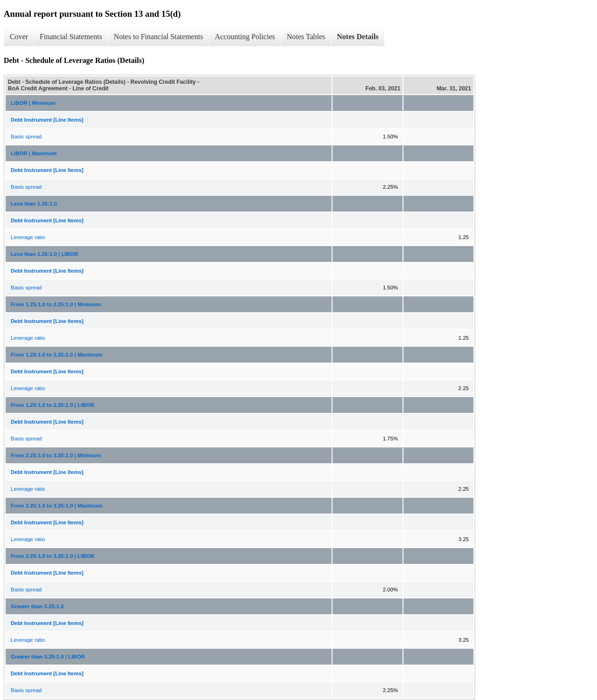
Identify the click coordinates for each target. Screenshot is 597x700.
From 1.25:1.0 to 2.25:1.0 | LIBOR (52, 405)
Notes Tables (306, 37)
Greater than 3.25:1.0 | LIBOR (48, 657)
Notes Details (358, 37)
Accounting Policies (245, 37)
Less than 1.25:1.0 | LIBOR (44, 254)
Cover (19, 37)
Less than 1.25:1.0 (34, 204)
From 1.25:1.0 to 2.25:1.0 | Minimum (56, 304)
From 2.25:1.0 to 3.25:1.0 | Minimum (56, 455)
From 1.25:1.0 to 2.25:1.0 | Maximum (56, 355)
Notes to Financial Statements (159, 37)
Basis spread (26, 137)
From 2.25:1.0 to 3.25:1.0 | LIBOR (52, 556)
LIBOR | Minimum (33, 103)
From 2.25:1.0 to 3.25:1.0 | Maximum (56, 506)
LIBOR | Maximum (34, 153)
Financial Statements (71, 37)
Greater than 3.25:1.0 (37, 606)
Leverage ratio (28, 237)
